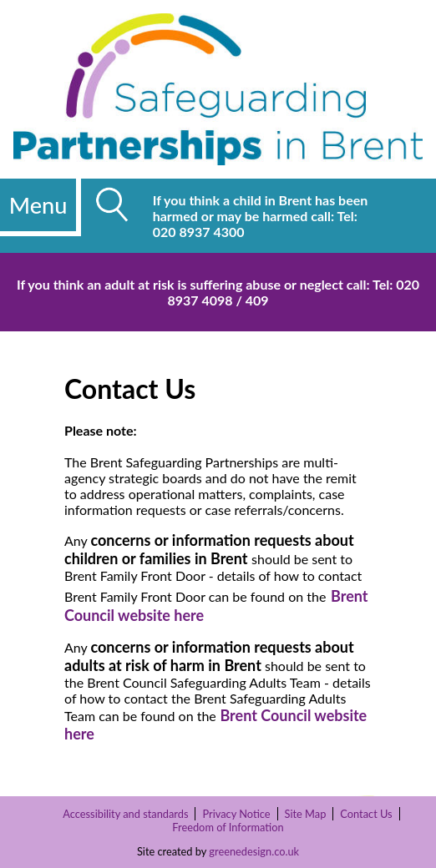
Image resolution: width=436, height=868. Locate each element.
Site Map (306, 814)
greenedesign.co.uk (254, 851)
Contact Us (366, 814)
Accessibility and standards (125, 814)
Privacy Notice (236, 814)
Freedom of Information (228, 827)
